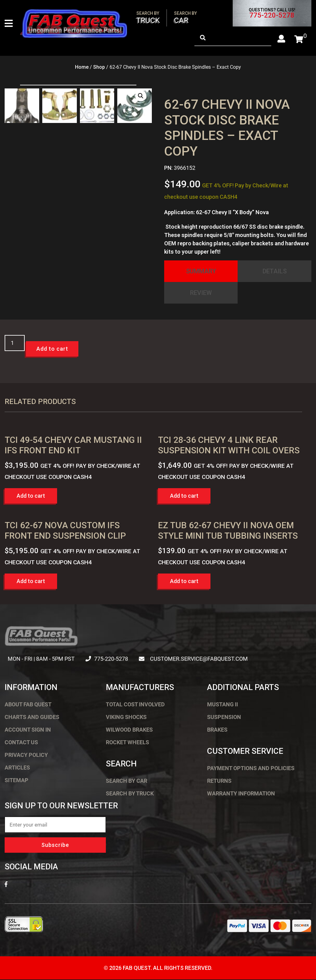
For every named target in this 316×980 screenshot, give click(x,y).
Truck (148, 18)
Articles (17, 768)
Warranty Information (241, 794)
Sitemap (17, 781)
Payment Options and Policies (251, 769)
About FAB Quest (28, 705)
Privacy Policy (26, 755)
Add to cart (52, 349)
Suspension (224, 718)
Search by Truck (130, 794)
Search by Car (127, 781)
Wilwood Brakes (129, 730)
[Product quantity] (15, 344)
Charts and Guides (32, 718)
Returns (219, 781)
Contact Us (21, 743)
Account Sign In (28, 730)
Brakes (217, 730)
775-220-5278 (272, 15)
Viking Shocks (126, 718)
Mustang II (222, 705)
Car (185, 18)
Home (82, 68)
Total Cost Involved (135, 705)
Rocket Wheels (127, 743)
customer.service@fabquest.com (196, 659)
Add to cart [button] (31, 496)
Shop (99, 68)
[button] (141, 96)
